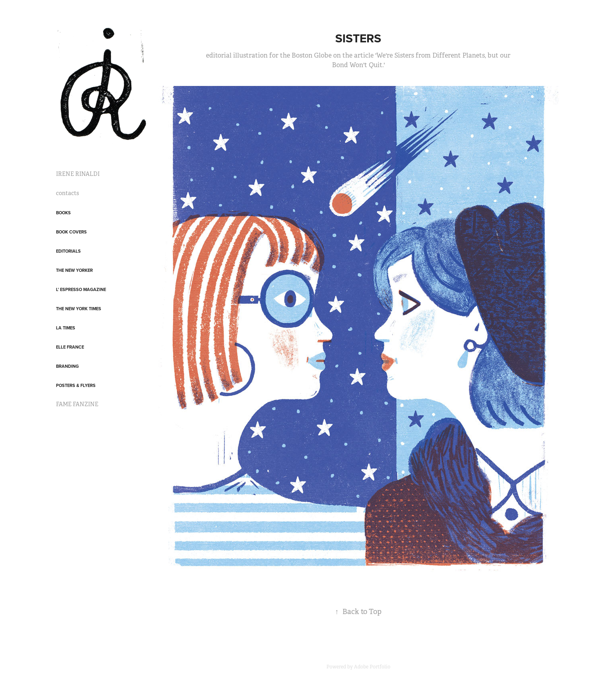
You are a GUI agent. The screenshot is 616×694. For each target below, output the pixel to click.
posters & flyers (76, 385)
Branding (67, 366)
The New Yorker (74, 270)
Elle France (70, 347)
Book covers (71, 232)
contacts (67, 193)
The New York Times (79, 309)
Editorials (68, 251)
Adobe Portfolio (372, 667)
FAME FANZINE (77, 404)
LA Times (66, 328)
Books (63, 213)
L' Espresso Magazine (81, 289)
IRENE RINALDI (78, 174)
